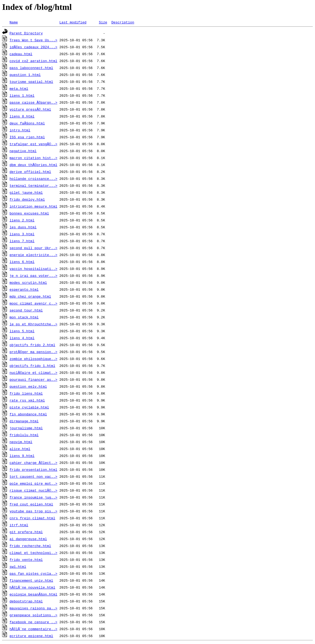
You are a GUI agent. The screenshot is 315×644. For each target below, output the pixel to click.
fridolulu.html (24, 435)
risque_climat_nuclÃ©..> (33, 490)
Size (103, 22)
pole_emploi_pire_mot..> (33, 483)
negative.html (23, 151)
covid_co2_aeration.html (33, 61)
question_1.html (25, 75)
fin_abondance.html (28, 414)
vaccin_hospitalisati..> (33, 269)
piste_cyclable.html (29, 407)
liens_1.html (22, 95)
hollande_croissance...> (33, 179)
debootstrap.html (26, 601)
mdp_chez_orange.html (30, 296)
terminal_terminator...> (33, 185)
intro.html (20, 130)
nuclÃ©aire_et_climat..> (33, 372)
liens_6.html (22, 262)
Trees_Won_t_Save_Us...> (33, 40)
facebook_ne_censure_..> (33, 622)
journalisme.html (26, 428)
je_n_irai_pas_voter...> (33, 276)
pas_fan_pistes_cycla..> (33, 573)
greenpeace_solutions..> (33, 615)
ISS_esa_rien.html (27, 137)
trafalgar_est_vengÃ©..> (33, 144)
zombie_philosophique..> (33, 359)
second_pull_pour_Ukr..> (33, 248)
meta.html (19, 88)
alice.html (20, 449)
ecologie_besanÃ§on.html (33, 594)
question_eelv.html (28, 386)
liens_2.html (22, 220)
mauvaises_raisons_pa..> (33, 608)
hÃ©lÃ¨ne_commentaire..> (33, 629)
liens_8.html (22, 116)
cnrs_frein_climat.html (32, 518)
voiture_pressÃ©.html (30, 109)
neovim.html (21, 442)
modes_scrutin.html (28, 282)
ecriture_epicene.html (31, 636)
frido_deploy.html (27, 199)
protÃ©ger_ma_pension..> (33, 352)
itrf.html (19, 525)
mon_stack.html (24, 317)
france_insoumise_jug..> (33, 497)
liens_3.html (22, 234)
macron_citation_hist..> (33, 158)
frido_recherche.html (30, 546)
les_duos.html (23, 227)
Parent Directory (26, 33)
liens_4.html (22, 338)
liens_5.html (22, 331)
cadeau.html (21, 54)
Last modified (73, 22)
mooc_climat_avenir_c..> (33, 303)
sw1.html (18, 566)
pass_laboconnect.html (31, 68)
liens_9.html (22, 456)
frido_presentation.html (33, 469)
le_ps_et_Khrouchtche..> (33, 324)
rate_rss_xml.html (27, 400)
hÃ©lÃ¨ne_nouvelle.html (32, 587)
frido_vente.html (26, 560)
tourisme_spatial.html (31, 82)
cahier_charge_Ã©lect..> (33, 463)
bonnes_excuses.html (29, 213)
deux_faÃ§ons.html (27, 123)
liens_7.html (22, 241)
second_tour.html (26, 310)
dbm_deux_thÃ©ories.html (33, 165)
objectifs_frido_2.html (32, 345)
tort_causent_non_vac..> (33, 476)
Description (123, 22)
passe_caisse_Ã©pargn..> (33, 102)
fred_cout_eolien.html (31, 504)
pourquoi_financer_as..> (33, 379)
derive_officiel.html (30, 172)
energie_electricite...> (33, 255)
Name (14, 22)
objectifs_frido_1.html (32, 366)
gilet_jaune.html (26, 192)
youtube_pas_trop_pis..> (33, 511)
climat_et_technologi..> (33, 553)
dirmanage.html (24, 421)
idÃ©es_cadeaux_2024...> (33, 47)
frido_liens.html (26, 393)
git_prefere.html (26, 532)
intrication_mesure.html (33, 206)
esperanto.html (24, 289)
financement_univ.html (31, 580)
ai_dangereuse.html (28, 539)
